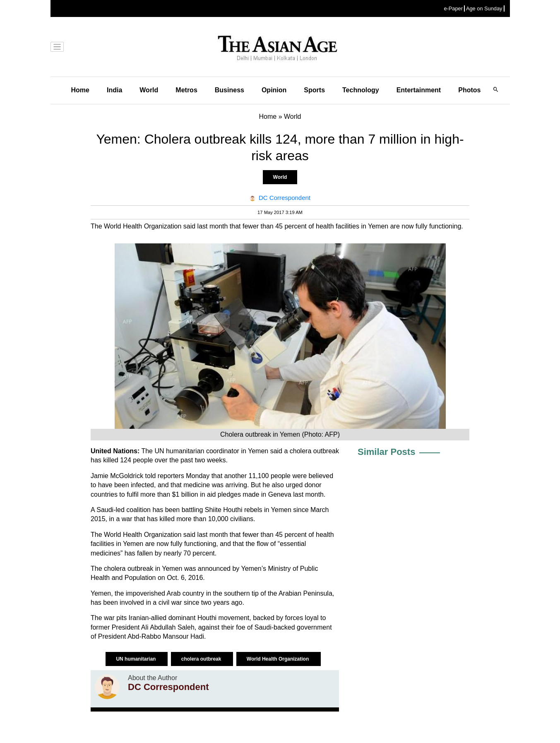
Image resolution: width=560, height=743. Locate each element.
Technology (361, 90)
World (149, 90)
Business (230, 90)
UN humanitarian (136, 659)
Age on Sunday (484, 8)
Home (80, 90)
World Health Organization (279, 659)
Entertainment (419, 90)
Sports (314, 90)
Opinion (274, 90)
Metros (186, 90)
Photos (469, 90)
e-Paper (453, 8)
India (114, 90)
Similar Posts (386, 452)
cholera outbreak (202, 659)
